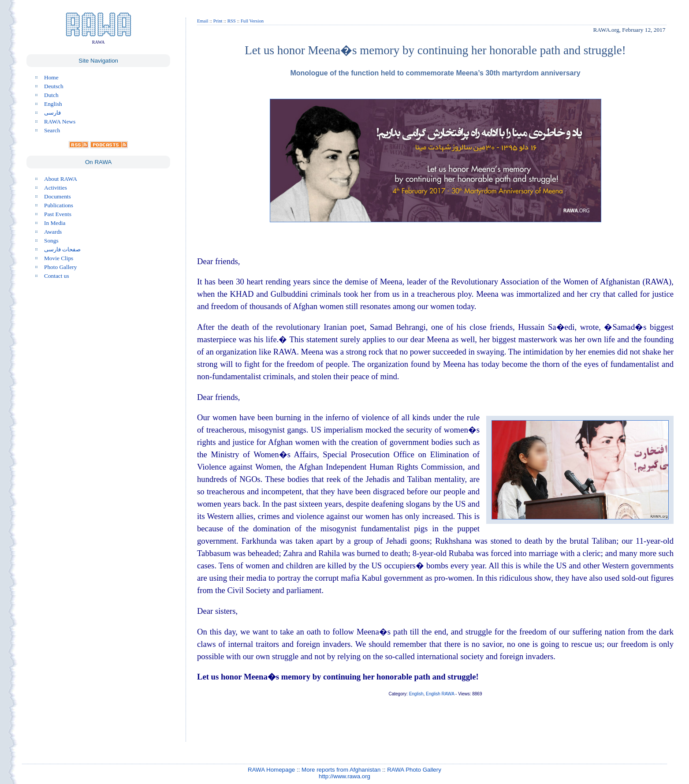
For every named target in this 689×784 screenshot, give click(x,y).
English (53, 104)
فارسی (52, 113)
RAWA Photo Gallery (414, 770)
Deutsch (54, 86)
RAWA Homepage (271, 770)
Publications (59, 205)
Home (51, 77)
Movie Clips (59, 258)
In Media (55, 223)
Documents (58, 196)
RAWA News (60, 121)
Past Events (58, 214)
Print (218, 21)
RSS (232, 21)
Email (203, 21)
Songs (51, 241)
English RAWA (440, 694)
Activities (56, 188)
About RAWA (61, 179)
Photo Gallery (60, 267)
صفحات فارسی (62, 249)
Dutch (51, 95)
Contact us (57, 276)
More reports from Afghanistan (341, 770)
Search (52, 130)
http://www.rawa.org (344, 776)
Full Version (252, 21)
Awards (53, 232)
